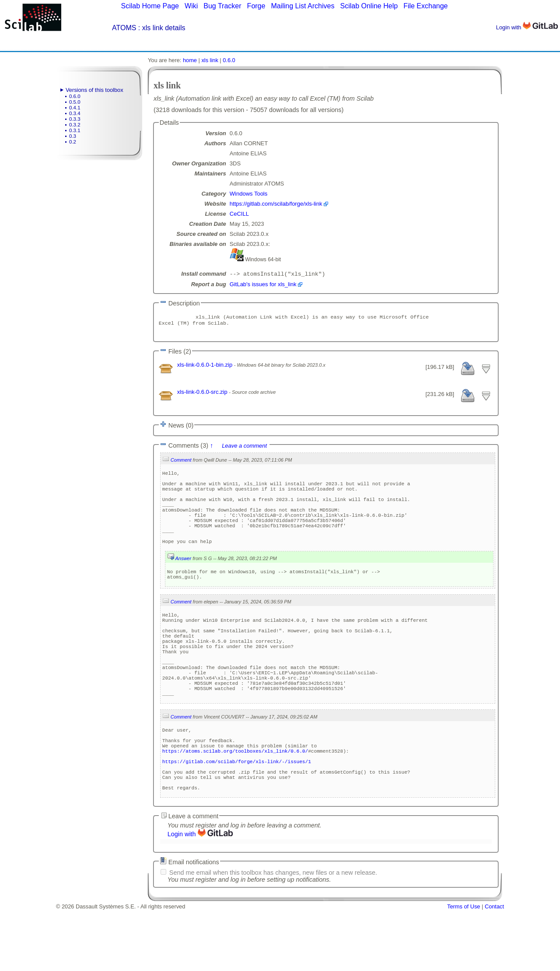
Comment (181, 463)
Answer (183, 580)
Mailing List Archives (303, 6)
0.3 (73, 136)
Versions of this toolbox (94, 90)
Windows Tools (248, 194)
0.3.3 (75, 119)
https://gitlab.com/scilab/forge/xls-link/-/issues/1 (237, 816)
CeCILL (239, 214)
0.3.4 (75, 113)
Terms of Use (464, 968)
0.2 (73, 142)
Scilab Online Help (369, 6)
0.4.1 (75, 108)
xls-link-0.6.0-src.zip (203, 395)
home (190, 60)
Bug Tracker (222, 6)
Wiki (191, 6)
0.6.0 (75, 96)
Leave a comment (244, 449)
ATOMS (124, 28)
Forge (256, 6)
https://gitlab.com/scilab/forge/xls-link (276, 204)
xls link (210, 60)
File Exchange (425, 6)
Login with (527, 27)
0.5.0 (75, 102)
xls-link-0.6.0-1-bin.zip (206, 368)
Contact (494, 968)
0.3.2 (75, 125)
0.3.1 (75, 130)
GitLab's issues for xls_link (263, 285)
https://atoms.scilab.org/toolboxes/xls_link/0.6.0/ (235, 803)
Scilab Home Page (150, 6)
